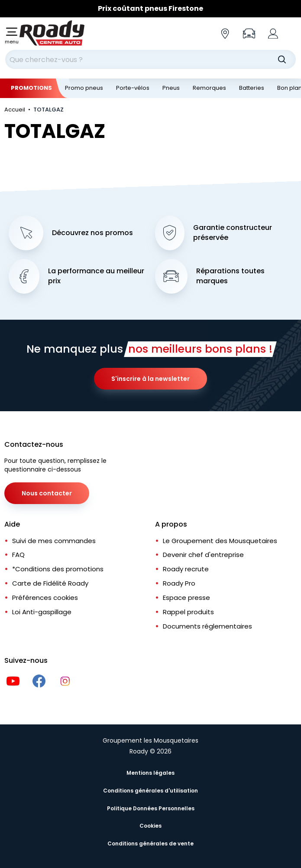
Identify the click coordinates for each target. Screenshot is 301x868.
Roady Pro (179, 583)
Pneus (171, 88)
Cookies (150, 826)
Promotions (31, 88)
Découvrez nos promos (92, 233)
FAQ (18, 555)
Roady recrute (186, 569)
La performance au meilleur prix (96, 276)
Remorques (209, 88)
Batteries (252, 88)
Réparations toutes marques (230, 276)
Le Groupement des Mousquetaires (220, 541)
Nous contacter (47, 493)
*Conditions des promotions (58, 569)
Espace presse (186, 598)
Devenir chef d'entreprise (203, 555)
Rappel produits (188, 612)
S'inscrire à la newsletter (150, 379)
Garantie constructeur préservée (233, 233)
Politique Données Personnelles (151, 808)
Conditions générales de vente (150, 843)
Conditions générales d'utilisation (150, 791)
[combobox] (150, 59)
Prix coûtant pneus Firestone (150, 8)
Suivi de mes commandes (54, 541)
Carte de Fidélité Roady (50, 583)
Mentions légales (150, 773)
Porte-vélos (133, 88)
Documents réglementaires (207, 626)
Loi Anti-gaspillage (42, 612)
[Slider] (150, 9)
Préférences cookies (45, 598)
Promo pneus (84, 88)
